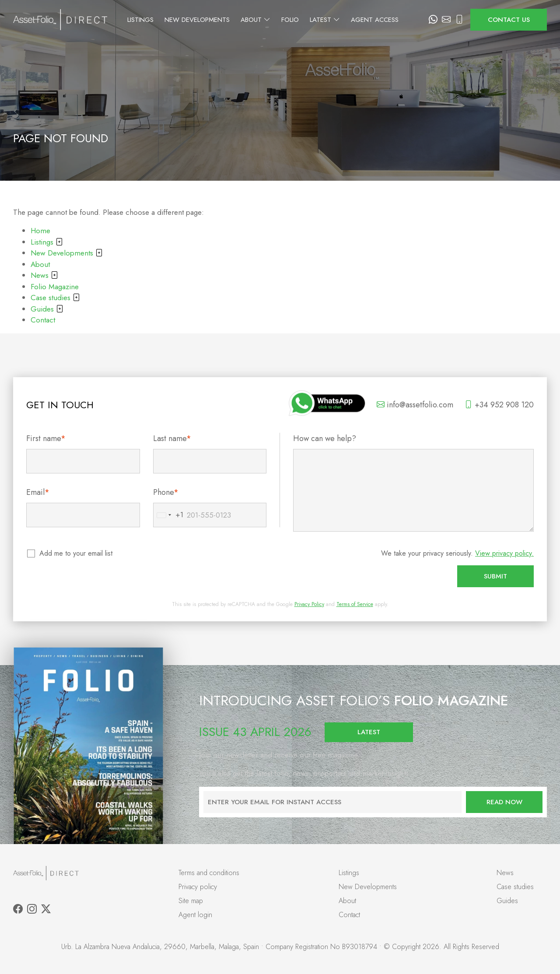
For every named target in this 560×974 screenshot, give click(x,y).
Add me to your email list (76, 553)
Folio (311, 20)
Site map (191, 901)
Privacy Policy (309, 604)
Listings (162, 20)
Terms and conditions (209, 873)
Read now (504, 802)
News (44, 275)
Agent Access (396, 20)
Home (40, 231)
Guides (47, 309)
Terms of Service (355, 604)
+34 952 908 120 (499, 405)
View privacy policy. (504, 553)
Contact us (509, 20)
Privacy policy (198, 887)
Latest (346, 20)
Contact (43, 320)
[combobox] (168, 515)
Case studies (55, 298)
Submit (495, 576)
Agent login (195, 915)
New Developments (219, 20)
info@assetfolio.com (415, 405)
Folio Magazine (55, 287)
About (277, 20)
